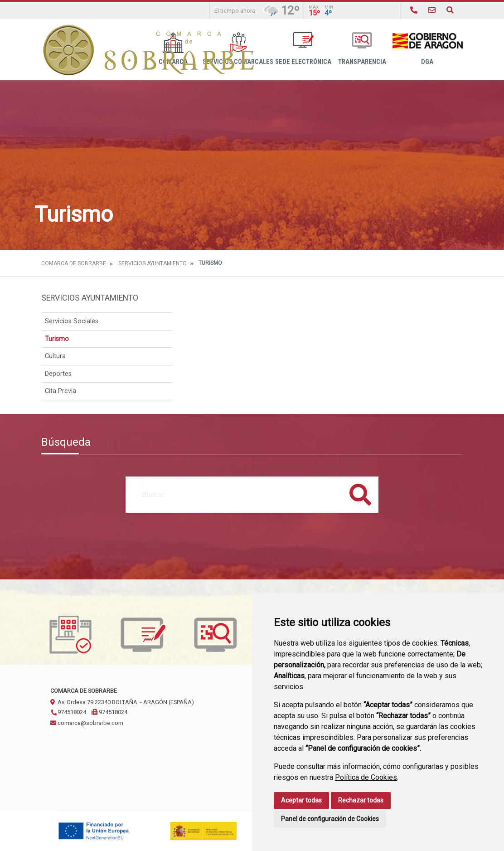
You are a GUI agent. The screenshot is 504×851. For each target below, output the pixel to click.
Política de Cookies (366, 777)
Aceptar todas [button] (301, 800)
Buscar (360, 494)
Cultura (55, 356)
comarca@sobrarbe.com (87, 723)
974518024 (68, 712)
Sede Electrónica (303, 49)
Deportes (58, 374)
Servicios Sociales (72, 321)
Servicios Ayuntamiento (153, 263)
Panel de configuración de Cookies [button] (330, 819)
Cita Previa (61, 391)
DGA (427, 49)
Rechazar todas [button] (361, 800)
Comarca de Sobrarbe (74, 263)
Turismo (57, 339)
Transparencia (362, 49)
